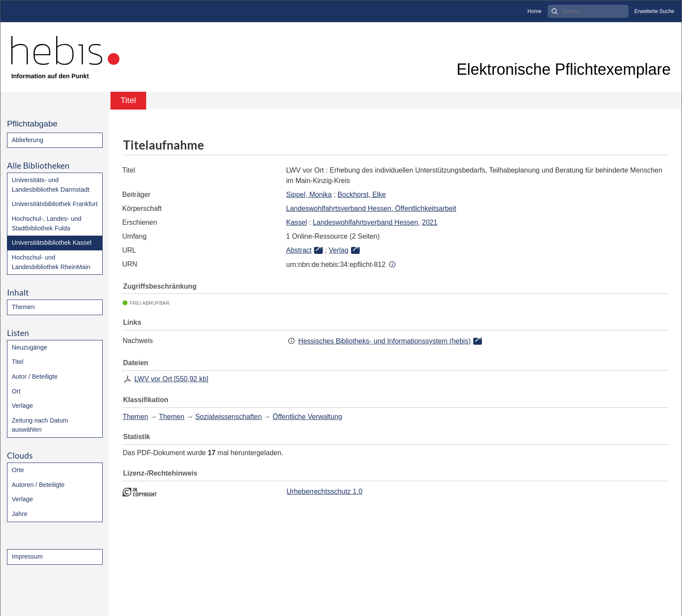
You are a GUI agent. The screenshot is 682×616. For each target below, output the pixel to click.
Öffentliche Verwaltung (308, 417)
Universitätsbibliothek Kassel (52, 243)
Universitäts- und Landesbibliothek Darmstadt (50, 185)
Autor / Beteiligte (35, 376)
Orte (18, 470)
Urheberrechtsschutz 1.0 (324, 491)
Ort (16, 391)
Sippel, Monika (309, 195)
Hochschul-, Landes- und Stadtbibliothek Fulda (47, 223)
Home (535, 11)
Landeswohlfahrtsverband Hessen (365, 222)
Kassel (297, 222)
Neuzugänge (30, 347)
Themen (23, 307)
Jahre (20, 514)
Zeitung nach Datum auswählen (40, 425)
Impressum (27, 556)
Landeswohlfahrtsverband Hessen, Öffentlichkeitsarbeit (371, 208)
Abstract (299, 250)
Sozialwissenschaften (229, 417)
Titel (18, 362)
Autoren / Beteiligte (38, 485)
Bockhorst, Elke (362, 195)
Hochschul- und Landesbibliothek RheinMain (51, 262)
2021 (430, 222)
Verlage (22, 406)
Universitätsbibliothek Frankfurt (55, 204)
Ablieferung (28, 140)
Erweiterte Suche (654, 11)
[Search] (588, 11)
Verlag (339, 250)
